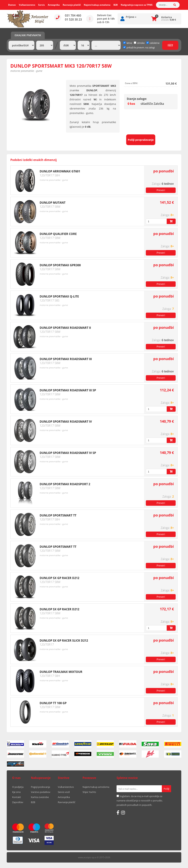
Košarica (167, 17)
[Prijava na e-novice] (166, 789)
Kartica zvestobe (40, 797)
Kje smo (16, 792)
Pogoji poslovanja (40, 787)
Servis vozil (64, 792)
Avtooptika (54, 5)
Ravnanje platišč (72, 5)
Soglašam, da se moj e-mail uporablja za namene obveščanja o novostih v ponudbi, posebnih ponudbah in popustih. (140, 801)
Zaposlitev (18, 802)
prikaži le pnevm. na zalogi (141, 47)
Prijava (131, 17)
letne (128, 43)
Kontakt (17, 797)
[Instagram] (123, 813)
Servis (41, 5)
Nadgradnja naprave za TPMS (137, 5)
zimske (139, 43)
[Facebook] (118, 813)
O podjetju (18, 787)
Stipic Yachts (89, 792)
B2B (116, 5)
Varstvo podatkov (41, 792)
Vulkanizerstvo (27, 5)
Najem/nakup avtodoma (97, 5)
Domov (12, 5)
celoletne (153, 43)
